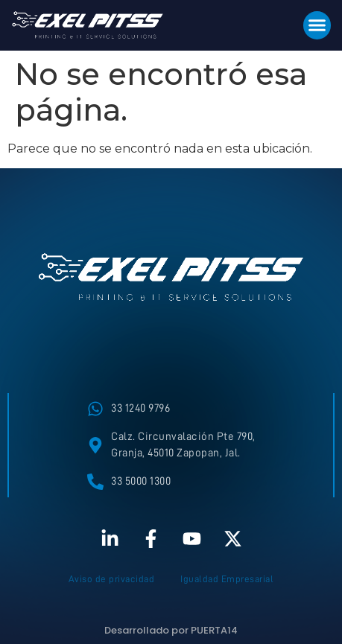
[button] (317, 25)
